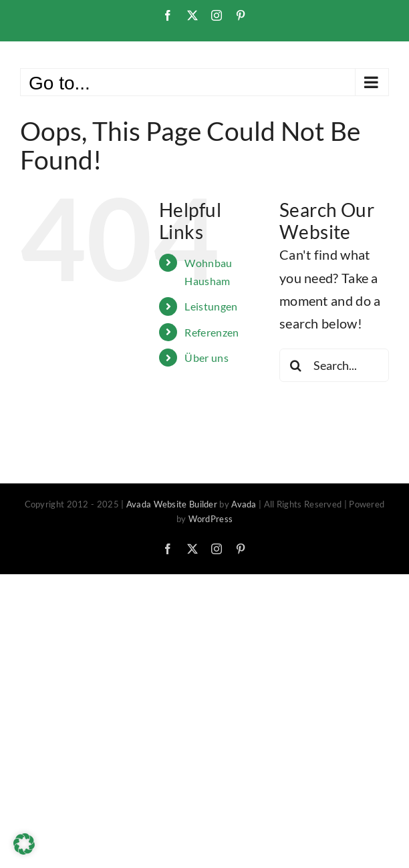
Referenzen (212, 332)
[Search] (296, 365)
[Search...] (334, 365)
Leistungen (211, 306)
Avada (244, 504)
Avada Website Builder (172, 504)
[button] (24, 844)
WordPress (211, 519)
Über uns (206, 358)
